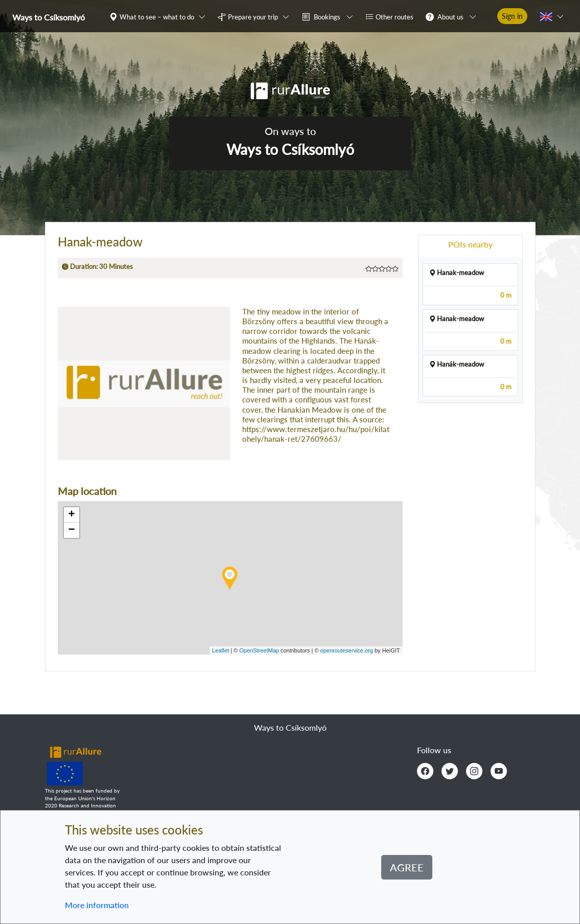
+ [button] (71, 515)
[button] (159, 16)
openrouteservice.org (347, 650)
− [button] (71, 530)
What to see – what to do (157, 17)
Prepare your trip (253, 17)
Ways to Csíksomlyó (49, 17)
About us (450, 17)
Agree (407, 867)
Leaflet (221, 650)
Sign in (512, 16)
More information (97, 905)
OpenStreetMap (259, 650)
